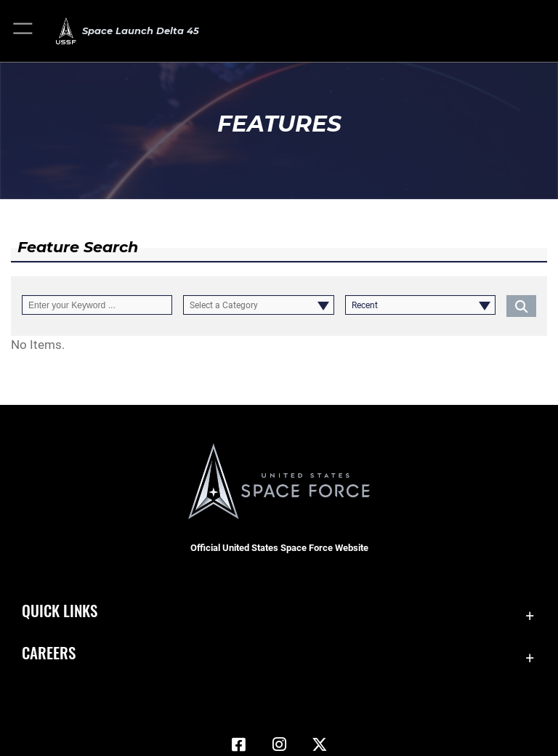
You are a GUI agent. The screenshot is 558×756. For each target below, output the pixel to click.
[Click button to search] (521, 305)
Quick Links (60, 610)
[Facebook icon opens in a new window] (238, 744)
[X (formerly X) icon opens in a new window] (320, 744)
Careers (49, 652)
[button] (24, 31)
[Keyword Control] (97, 305)
